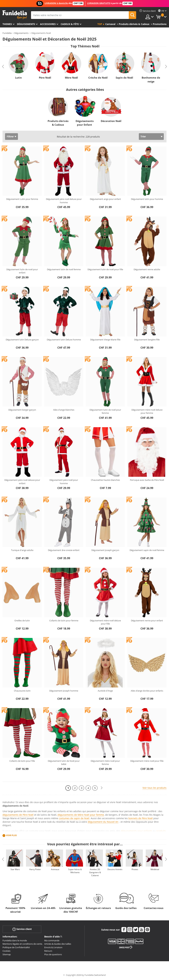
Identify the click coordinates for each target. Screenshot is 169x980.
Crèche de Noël (98, 78)
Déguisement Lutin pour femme (22, 199)
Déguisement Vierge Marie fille (105, 340)
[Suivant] (102, 788)
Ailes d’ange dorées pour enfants (147, 691)
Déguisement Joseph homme (64, 691)
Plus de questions (53, 954)
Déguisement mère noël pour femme (105, 763)
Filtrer (10, 136)
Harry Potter (35, 869)
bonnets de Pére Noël (141, 818)
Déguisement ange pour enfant (105, 199)
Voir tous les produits (154, 788)
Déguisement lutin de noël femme (64, 269)
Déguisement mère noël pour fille (147, 761)
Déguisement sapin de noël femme (147, 550)
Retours (48, 951)
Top (100, 24)
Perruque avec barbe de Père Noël (147, 480)
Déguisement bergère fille (147, 340)
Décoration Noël (111, 121)
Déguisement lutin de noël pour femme (105, 411)
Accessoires (48, 24)
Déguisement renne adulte (147, 269)
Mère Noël (71, 78)
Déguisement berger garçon (22, 410)
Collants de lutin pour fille (22, 761)
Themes (7, 24)
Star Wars (15, 869)
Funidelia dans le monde (15, 940)
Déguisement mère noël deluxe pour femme (147, 411)
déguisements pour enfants (136, 831)
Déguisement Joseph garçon (105, 550)
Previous (3, 67)
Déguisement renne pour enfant (147, 620)
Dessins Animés (115, 869)
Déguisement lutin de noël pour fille (105, 269)
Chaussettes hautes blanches (105, 480)
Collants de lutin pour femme (64, 620)
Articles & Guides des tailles (58, 944)
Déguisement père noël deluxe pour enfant (22, 482)
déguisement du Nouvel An (103, 822)
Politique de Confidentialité (16, 947)
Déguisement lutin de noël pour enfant (22, 271)
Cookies (6, 951)
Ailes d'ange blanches (64, 410)
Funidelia (7, 33)
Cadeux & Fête (70, 24)
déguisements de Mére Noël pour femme (81, 815)
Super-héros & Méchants (75, 871)
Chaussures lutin (22, 691)
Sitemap (7, 954)
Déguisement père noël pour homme (64, 482)
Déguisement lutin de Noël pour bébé (64, 763)
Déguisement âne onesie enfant (64, 550)
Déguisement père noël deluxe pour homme (64, 201)
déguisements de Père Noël (18, 815)
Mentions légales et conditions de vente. (23, 944)
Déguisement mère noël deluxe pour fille (105, 622)
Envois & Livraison (53, 947)
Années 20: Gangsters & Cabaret (95, 872)
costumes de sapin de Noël (74, 818)
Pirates (135, 869)
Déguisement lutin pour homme (147, 199)
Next (166, 67)
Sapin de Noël (124, 78)
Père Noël (45, 78)
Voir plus (11, 836)
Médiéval (155, 869)
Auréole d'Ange (105, 691)
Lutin (18, 78)
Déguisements (26, 24)
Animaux (55, 869)
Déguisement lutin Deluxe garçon (22, 340)
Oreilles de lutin (22, 620)
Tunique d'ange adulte (22, 550)
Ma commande (52, 940)
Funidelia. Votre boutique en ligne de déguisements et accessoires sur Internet (15, 15)
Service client (22, 929)
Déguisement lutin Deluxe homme (64, 340)
